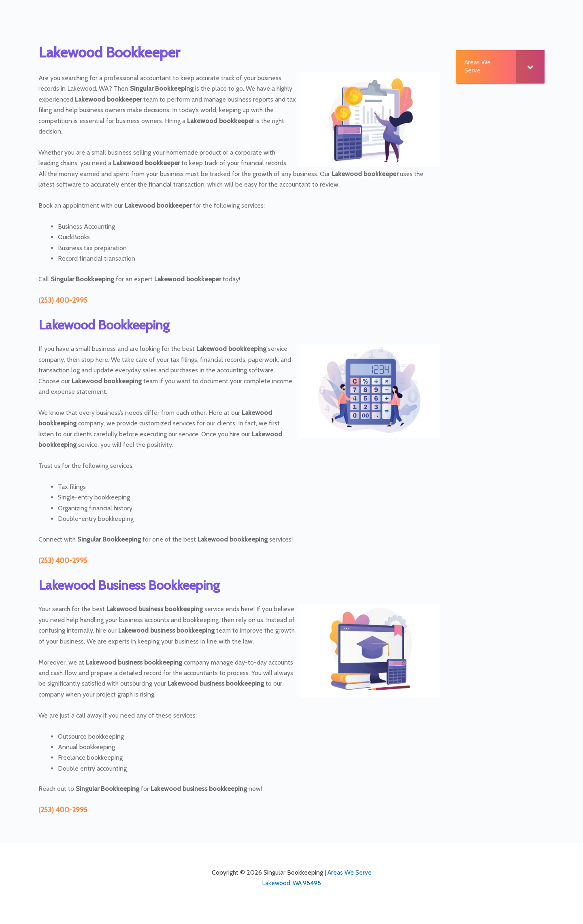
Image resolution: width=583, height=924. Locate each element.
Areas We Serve (350, 872)
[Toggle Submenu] (530, 67)
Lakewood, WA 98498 (292, 883)
